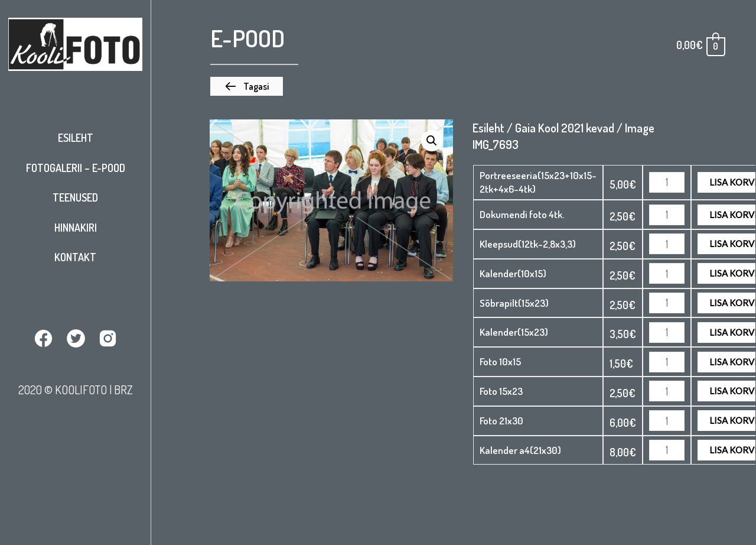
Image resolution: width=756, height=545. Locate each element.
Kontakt (75, 257)
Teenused (75, 197)
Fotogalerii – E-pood (76, 168)
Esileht (76, 138)
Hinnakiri (76, 228)
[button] (247, 86)
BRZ (123, 390)
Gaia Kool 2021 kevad (565, 128)
